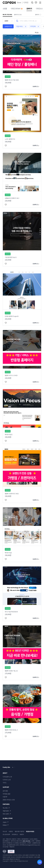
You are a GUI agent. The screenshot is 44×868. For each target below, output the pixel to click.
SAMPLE (36, 86)
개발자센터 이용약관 (19, 831)
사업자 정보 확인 (26, 841)
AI (40, 862)
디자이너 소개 (7, 780)
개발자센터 (6, 811)
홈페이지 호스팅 (18, 15)
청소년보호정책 (6, 834)
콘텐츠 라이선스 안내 (9, 800)
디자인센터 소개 (7, 777)
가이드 (5, 783)
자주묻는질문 (6, 794)
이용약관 (11, 831)
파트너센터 (6, 814)
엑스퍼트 (5, 808)
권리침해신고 (15, 834)
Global (5, 825)
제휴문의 (22, 834)
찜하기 (36, 3)
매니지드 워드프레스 (7, 15)
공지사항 (5, 791)
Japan (5, 822)
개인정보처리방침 (30, 831)
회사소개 (5, 831)
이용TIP (5, 797)
